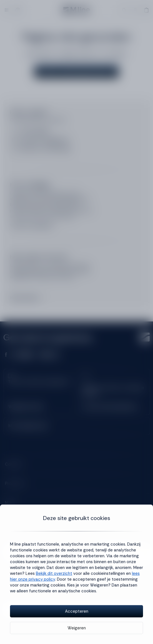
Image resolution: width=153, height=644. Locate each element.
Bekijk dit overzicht (54, 575)
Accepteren (77, 613)
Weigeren (77, 629)
